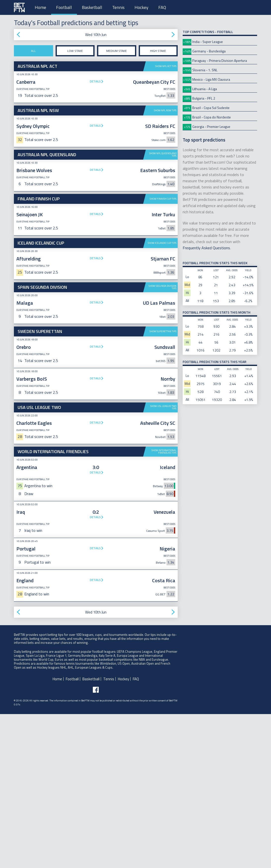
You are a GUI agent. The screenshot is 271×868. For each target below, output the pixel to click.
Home (40, 7)
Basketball (92, 7)
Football (64, 7)
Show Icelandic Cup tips (162, 243)
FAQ (162, 7)
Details (95, 81)
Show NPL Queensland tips (163, 155)
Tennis (118, 7)
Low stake (75, 51)
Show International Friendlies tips (164, 605)
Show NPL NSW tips (165, 110)
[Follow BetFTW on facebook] (96, 844)
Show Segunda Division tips (162, 364)
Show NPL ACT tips (166, 66)
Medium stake (117, 51)
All (33, 51)
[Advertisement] (96, 320)
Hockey (141, 7)
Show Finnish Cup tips (163, 199)
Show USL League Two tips (163, 484)
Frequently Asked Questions (206, 248)
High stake (158, 51)
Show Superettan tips (163, 408)
